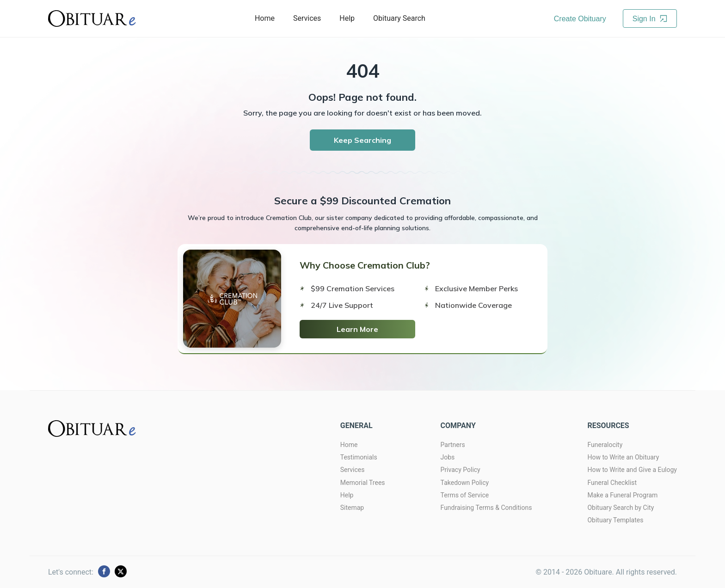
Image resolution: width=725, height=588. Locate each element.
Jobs (448, 457)
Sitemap (352, 508)
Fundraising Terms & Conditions (486, 508)
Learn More (357, 329)
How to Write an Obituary (623, 457)
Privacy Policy (461, 470)
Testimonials (359, 457)
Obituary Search (399, 18)
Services (307, 18)
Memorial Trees (363, 483)
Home (265, 18)
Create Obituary (580, 19)
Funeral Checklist (612, 483)
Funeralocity (605, 445)
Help (347, 18)
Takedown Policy (465, 483)
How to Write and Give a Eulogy (632, 470)
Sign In (650, 19)
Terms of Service (465, 495)
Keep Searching (362, 140)
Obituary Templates (615, 520)
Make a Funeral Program (622, 495)
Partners (453, 445)
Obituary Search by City (621, 508)
